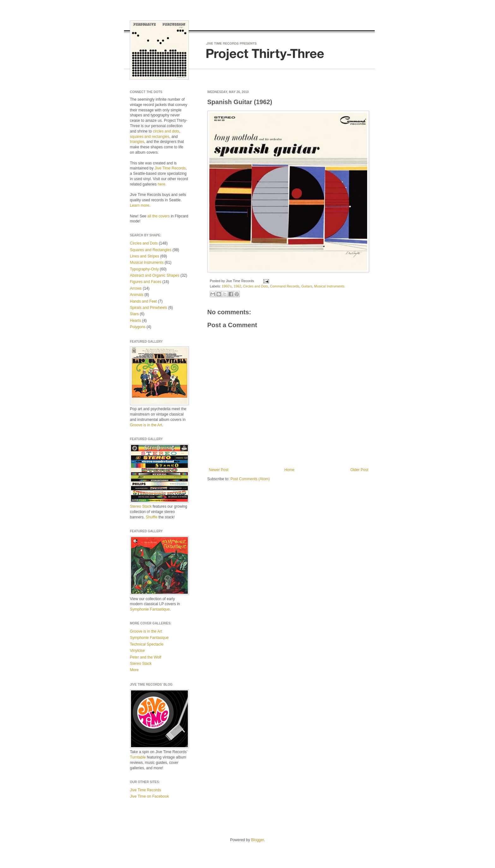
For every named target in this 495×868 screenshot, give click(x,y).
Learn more (140, 205)
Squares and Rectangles (151, 250)
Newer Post (219, 470)
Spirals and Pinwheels (149, 308)
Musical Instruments (329, 286)
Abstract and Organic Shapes (155, 275)
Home (289, 470)
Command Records (285, 286)
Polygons (138, 327)
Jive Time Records (170, 168)
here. (162, 184)
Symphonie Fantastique (150, 609)
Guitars (307, 286)
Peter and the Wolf (146, 657)
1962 (237, 286)
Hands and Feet (143, 301)
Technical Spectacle (147, 644)
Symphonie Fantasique (149, 638)
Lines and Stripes (145, 256)
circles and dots (166, 131)
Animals (137, 295)
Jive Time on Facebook (149, 796)
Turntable (138, 757)
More (134, 670)
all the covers (159, 216)
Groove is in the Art (146, 425)
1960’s (227, 286)
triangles (137, 142)
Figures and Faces (146, 282)
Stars (134, 314)
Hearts (136, 321)
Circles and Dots (256, 286)
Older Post (359, 470)
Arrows (136, 288)
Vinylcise (137, 651)
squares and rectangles (150, 137)
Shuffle (152, 517)
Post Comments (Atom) (250, 479)
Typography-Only (144, 269)
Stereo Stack (141, 506)
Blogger (257, 840)
